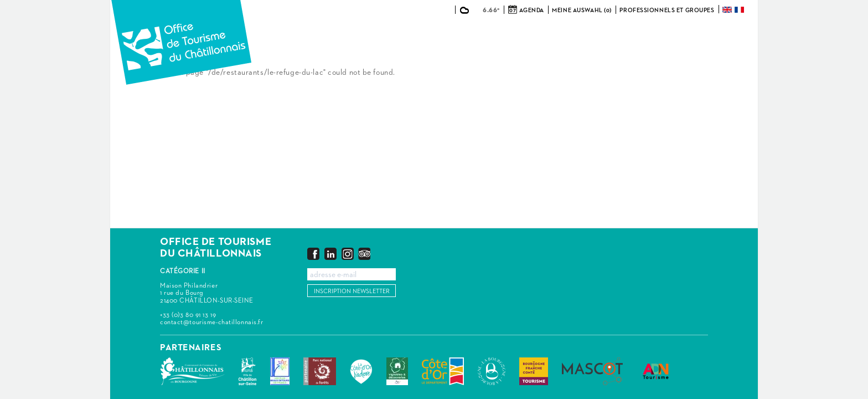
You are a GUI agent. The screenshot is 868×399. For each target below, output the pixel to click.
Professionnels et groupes (667, 10)
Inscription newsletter (352, 291)
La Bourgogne (492, 371)
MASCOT (592, 371)
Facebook (313, 254)
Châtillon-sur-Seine (247, 371)
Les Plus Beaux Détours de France (280, 371)
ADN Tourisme (656, 371)
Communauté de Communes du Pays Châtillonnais (192, 371)
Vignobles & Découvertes (397, 371)
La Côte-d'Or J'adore (361, 371)
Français (740, 10)
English (728, 10)
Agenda (531, 10)
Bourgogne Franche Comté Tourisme (534, 371)
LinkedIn (330, 254)
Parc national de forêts (320, 371)
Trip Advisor (364, 254)
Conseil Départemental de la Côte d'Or (443, 371)
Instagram (348, 254)
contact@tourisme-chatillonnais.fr (211, 323)
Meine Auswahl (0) (582, 10)
